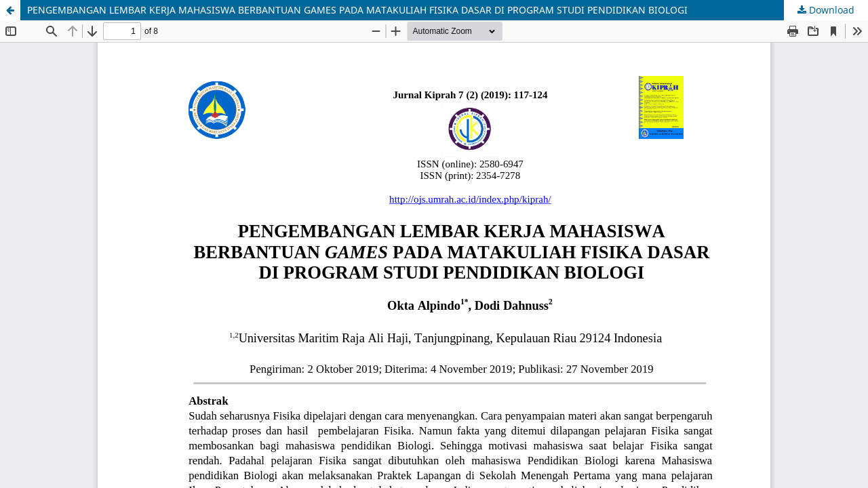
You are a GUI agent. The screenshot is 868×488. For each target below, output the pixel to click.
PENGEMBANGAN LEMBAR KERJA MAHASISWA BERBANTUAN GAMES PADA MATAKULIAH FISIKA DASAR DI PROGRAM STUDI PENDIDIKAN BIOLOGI (357, 10)
